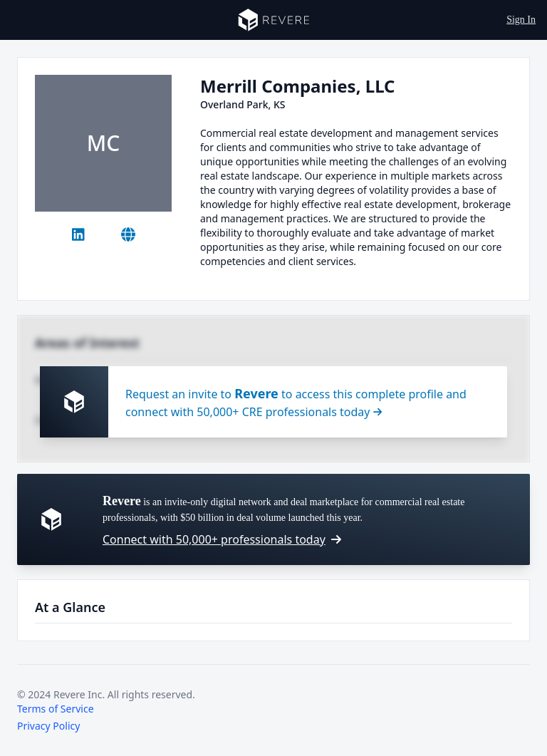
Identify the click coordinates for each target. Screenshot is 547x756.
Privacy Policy (48, 726)
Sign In (521, 20)
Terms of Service (56, 709)
